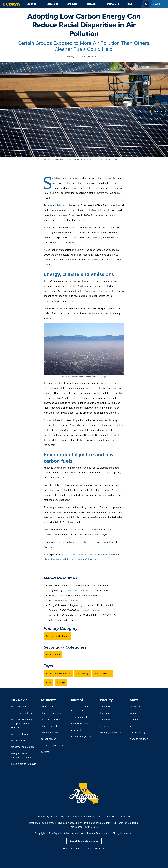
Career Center (48, 739)
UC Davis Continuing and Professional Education (22, 723)
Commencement (50, 732)
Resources (105, 706)
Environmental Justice (58, 673)
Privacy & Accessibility (69, 823)
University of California (126, 823)
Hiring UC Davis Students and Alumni (22, 755)
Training (134, 713)
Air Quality (82, 673)
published (60, 205)
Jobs (132, 726)
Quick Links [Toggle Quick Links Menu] (158, 4)
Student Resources (51, 713)
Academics (72, 4)
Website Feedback (139, 739)
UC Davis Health (20, 706)
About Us (31, 4)
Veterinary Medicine (22, 713)
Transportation (103, 673)
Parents (45, 752)
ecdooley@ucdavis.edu (90, 610)
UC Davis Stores (19, 734)
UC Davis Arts (18, 740)
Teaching (105, 713)
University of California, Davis (54, 816)
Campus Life (113, 4)
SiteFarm (100, 849)
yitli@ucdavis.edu (71, 600)
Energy (61, 682)
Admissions (52, 4)
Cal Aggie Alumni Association (79, 708)
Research (92, 4)
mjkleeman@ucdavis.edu (77, 590)
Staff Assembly (137, 732)
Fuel (49, 682)
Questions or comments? (41, 823)
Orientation (47, 706)
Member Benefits (80, 723)
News (129, 4)
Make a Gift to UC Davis (24, 764)
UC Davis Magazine (81, 736)
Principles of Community (98, 823)
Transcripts (76, 730)
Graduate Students (51, 719)
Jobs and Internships (52, 745)
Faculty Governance (111, 732)
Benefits (104, 726)
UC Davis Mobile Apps (23, 747)
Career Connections (81, 717)
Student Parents (49, 726)
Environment (53, 655)
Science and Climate (58, 636)
